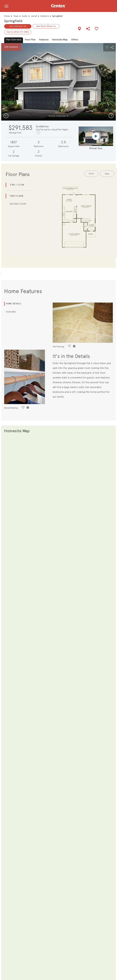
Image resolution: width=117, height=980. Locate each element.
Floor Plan (30, 40)
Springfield (13, 21)
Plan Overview (14, 40)
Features (44, 40)
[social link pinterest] (28, 408)
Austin (25, 16)
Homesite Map (60, 40)
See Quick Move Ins (46, 26)
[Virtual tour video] (96, 136)
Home (7, 16)
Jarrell (34, 16)
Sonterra (45, 16)
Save (107, 174)
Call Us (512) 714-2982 (18, 32)
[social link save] (23, 408)
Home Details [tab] (13, 304)
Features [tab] (11, 312)
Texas (16, 16)
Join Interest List (18, 26)
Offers (75, 40)
